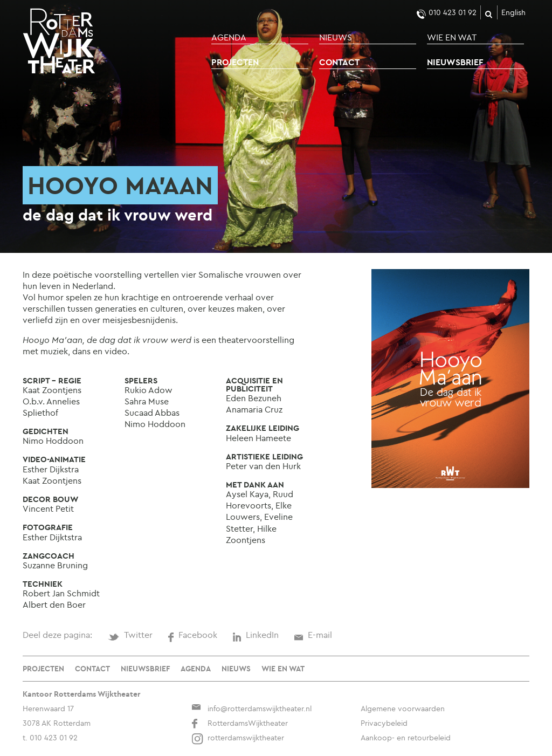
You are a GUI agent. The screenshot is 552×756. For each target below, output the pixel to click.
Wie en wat (452, 37)
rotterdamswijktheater (238, 738)
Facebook (192, 635)
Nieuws (336, 37)
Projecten (235, 62)
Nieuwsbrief (455, 62)
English (513, 12)
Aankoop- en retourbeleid (406, 738)
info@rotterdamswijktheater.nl (251, 709)
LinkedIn (256, 635)
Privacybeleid (384, 723)
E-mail (313, 635)
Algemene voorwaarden (403, 709)
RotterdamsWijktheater (240, 723)
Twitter (130, 635)
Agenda (229, 37)
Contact (339, 62)
